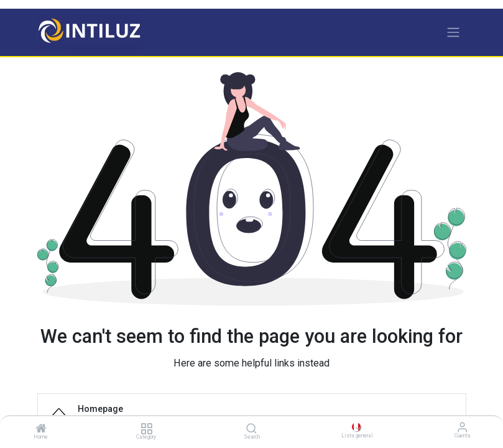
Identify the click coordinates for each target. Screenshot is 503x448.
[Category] (146, 429)
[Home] (41, 429)
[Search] (251, 429)
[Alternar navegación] (453, 32)
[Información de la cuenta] (462, 427)
